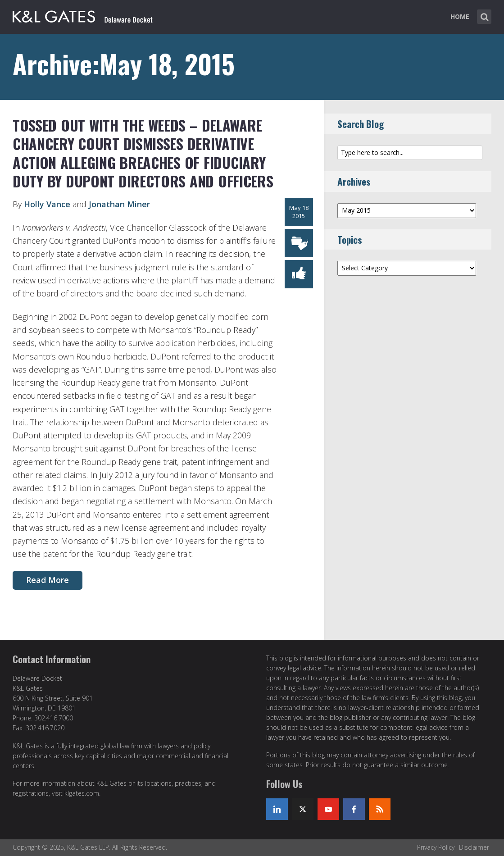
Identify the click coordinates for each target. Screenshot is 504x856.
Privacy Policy (436, 847)
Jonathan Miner (119, 204)
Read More (48, 580)
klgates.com (82, 793)
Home (460, 16)
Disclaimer (474, 847)
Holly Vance (47, 204)
